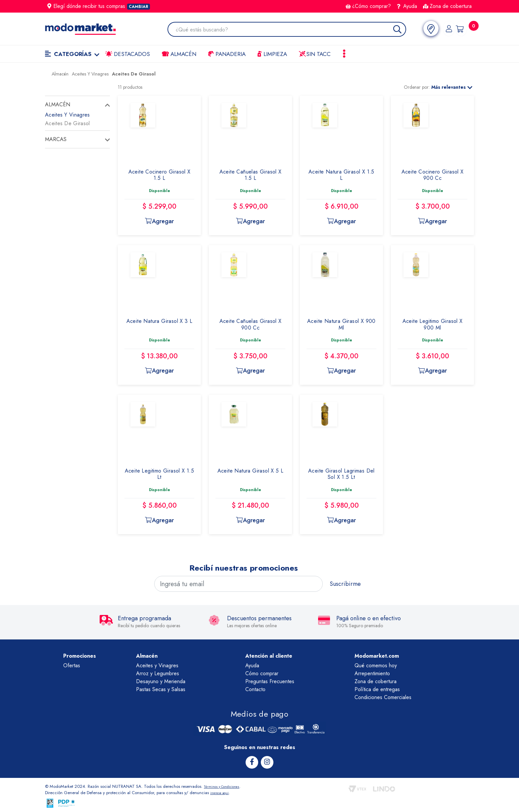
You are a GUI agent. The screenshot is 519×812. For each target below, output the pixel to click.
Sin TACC (315, 54)
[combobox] (286, 30)
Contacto (255, 689)
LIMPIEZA (272, 54)
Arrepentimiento (372, 673)
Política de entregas (377, 689)
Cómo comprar (262, 673)
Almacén (179, 54)
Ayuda (407, 6)
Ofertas (72, 665)
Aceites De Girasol (67, 123)
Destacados (128, 54)
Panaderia (227, 54)
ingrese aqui (222, 792)
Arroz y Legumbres (158, 673)
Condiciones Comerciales (383, 697)
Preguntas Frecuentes (270, 681)
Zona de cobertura (447, 6)
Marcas (56, 139)
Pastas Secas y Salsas (161, 689)
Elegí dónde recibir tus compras (99, 6)
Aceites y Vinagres (157, 665)
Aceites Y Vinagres (67, 115)
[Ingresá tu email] (238, 584)
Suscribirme (345, 584)
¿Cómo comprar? (368, 6)
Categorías (72, 54)
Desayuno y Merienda (161, 681)
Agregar (159, 221)
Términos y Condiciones (226, 785)
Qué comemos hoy (376, 665)
